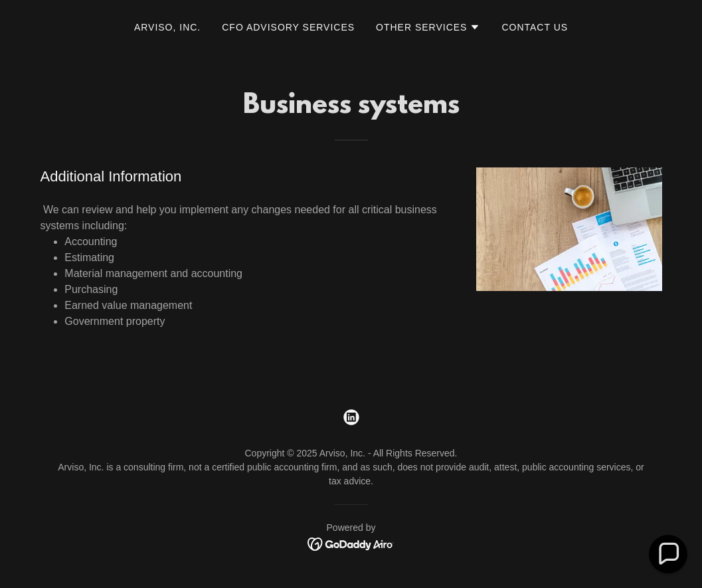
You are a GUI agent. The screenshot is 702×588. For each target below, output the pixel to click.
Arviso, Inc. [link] (167, 27)
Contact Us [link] (535, 27)
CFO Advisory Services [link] (288, 27)
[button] (428, 27)
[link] (351, 417)
